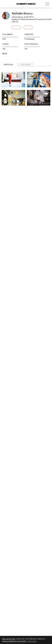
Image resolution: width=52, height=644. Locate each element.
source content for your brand (14, 641)
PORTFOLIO (8, 65)
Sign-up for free (8, 639)
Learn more (32, 641)
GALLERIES (26, 65)
